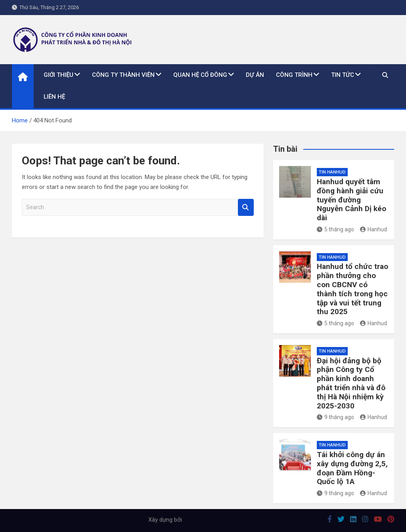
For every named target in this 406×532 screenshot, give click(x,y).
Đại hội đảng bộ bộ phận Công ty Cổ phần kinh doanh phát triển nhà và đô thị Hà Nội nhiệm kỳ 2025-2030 (351, 383)
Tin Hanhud (332, 172)
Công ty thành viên (123, 75)
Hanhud (373, 229)
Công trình (294, 75)
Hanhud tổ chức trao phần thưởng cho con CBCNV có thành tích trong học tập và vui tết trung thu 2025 (352, 289)
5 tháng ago (335, 229)
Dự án (255, 75)
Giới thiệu (58, 75)
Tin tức (343, 75)
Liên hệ (54, 97)
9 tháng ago (335, 417)
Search (246, 207)
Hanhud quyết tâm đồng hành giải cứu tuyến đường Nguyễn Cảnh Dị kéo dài (351, 200)
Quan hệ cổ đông (200, 75)
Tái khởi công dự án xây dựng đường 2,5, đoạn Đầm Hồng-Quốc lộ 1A (352, 468)
